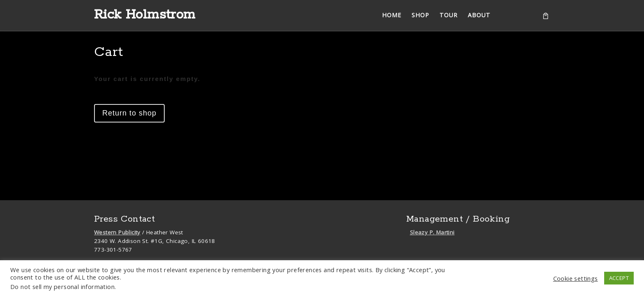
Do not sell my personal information (62, 287)
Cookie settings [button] (576, 278)
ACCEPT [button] (619, 278)
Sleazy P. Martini (432, 232)
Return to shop (129, 113)
